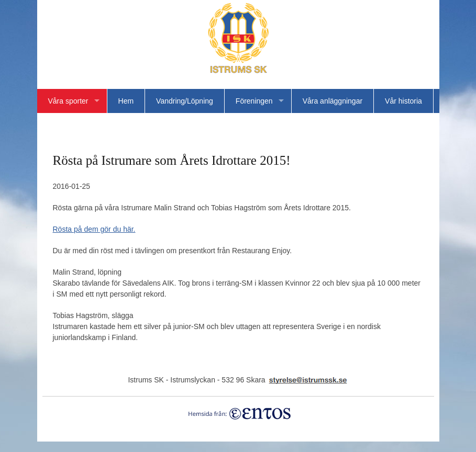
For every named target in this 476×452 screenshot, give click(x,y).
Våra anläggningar (333, 101)
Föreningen (254, 101)
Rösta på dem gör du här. (94, 229)
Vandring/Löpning (185, 101)
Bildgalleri (109, 125)
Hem (126, 101)
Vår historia (403, 101)
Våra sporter (68, 101)
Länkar (59, 125)
